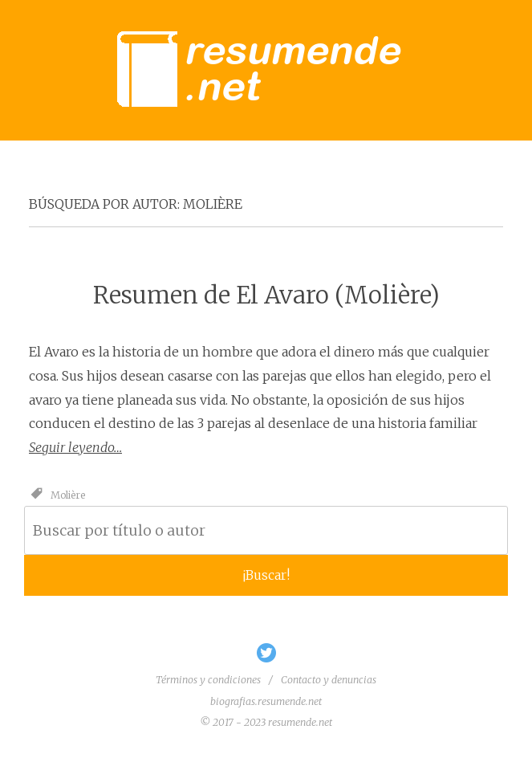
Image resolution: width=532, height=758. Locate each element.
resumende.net (300, 722)
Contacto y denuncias (329, 680)
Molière (68, 494)
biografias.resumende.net (266, 701)
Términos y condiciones (208, 680)
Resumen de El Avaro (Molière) (266, 295)
